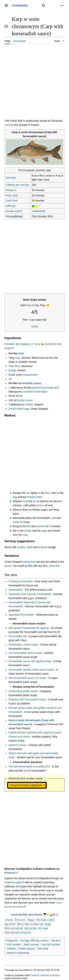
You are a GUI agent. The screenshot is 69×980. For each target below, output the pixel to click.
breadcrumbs (30, 375)
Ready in (11, 190)
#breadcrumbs (46, 920)
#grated (10, 924)
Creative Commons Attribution (45, 975)
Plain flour (14, 366)
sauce (8, 566)
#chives (20, 920)
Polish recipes (27, 948)
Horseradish (15, 590)
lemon (44, 547)
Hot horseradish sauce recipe (25, 653)
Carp (7, 125)
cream (16, 522)
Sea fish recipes (51, 944)
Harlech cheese (17, 745)
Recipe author (14, 211)
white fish (54, 566)
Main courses (31, 944)
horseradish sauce (29, 383)
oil (34, 501)
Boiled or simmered (18, 952)
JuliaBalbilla (39, 211)
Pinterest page (13, 882)
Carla (34, 326)
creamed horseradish (35, 392)
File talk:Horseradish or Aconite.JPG (29, 767)
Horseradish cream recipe (23, 645)
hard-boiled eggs (20, 409)
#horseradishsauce (18, 932)
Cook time (11, 201)
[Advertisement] (34, 83)
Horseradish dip (17, 636)
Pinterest (10, 873)
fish (28, 493)
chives (29, 405)
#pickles (31, 928)
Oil (10, 379)
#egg (48, 924)
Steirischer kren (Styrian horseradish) (30, 594)
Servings (11, 178)
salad (30, 547)
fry (24, 501)
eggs (13, 370)
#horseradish (14, 928)
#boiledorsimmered (30, 924)
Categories (12, 940)
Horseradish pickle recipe (23, 691)
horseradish (47, 388)
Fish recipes (14, 944)
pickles (21, 547)
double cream (25, 400)
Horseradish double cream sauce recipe (31, 670)
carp (21, 353)
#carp (9, 920)
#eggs (31, 920)
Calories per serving (17, 185)
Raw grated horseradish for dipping (29, 628)
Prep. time (12, 195)
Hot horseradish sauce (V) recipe (27, 678)
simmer (40, 526)
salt (21, 396)
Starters (11, 948)
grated (36, 388)
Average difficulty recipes (34, 940)
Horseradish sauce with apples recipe (30, 661)
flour (47, 493)
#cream (43, 928)
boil (29, 526)
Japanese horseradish (21, 615)
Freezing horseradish (21, 581)
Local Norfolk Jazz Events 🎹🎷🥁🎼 (33, 915)
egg (15, 497)
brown (40, 505)
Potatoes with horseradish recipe (27, 699)
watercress (29, 562)
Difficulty (11, 206)
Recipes (56, 940)
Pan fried (43, 948)
